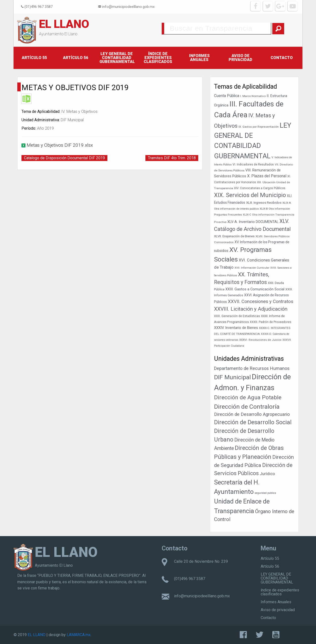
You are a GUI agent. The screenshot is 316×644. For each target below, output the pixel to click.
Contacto (282, 58)
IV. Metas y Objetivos (79, 111)
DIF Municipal (72, 120)
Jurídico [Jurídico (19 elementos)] (267, 474)
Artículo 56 (76, 58)
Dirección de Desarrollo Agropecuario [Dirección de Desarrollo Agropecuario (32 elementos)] (252, 414)
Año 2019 (45, 128)
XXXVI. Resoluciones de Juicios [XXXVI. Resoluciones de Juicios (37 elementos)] (260, 340)
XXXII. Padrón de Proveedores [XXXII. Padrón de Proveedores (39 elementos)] (271, 322)
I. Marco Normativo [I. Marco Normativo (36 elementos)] (253, 96)
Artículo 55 (34, 58)
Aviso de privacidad (240, 58)
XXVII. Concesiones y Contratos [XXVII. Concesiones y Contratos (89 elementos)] (261, 302)
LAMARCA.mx (79, 635)
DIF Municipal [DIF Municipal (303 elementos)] (232, 377)
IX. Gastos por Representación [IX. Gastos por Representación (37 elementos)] (259, 127)
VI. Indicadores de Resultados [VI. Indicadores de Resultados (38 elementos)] (253, 164)
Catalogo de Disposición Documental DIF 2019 (64, 158)
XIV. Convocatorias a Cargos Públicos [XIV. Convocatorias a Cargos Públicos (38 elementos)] (260, 188)
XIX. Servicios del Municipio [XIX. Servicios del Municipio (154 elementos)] (250, 195)
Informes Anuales (199, 58)
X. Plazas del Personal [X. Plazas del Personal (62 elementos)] (267, 176)
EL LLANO (64, 24)
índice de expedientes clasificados (158, 58)
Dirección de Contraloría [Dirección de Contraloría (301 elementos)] (247, 407)
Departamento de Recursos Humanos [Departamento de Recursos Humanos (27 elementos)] (252, 368)
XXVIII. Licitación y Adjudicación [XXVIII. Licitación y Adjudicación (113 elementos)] (251, 309)
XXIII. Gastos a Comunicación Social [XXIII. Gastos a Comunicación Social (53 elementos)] (255, 289)
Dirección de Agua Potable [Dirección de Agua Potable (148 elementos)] (248, 397)
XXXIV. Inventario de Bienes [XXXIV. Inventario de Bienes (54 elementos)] (236, 328)
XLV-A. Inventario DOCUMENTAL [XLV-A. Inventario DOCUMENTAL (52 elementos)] (253, 222)
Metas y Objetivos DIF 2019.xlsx (60, 145)
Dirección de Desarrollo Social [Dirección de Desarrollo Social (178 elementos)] (253, 422)
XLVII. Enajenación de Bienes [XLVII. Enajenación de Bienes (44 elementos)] (234, 236)
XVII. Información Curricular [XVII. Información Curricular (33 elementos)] (252, 268)
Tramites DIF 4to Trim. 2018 (172, 158)
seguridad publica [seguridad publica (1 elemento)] (265, 493)
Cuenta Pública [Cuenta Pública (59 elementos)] (227, 96)
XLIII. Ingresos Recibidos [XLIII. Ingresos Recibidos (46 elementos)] (264, 202)
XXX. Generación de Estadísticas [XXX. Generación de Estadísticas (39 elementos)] (237, 316)
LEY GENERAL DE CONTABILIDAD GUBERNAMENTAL (117, 58)
